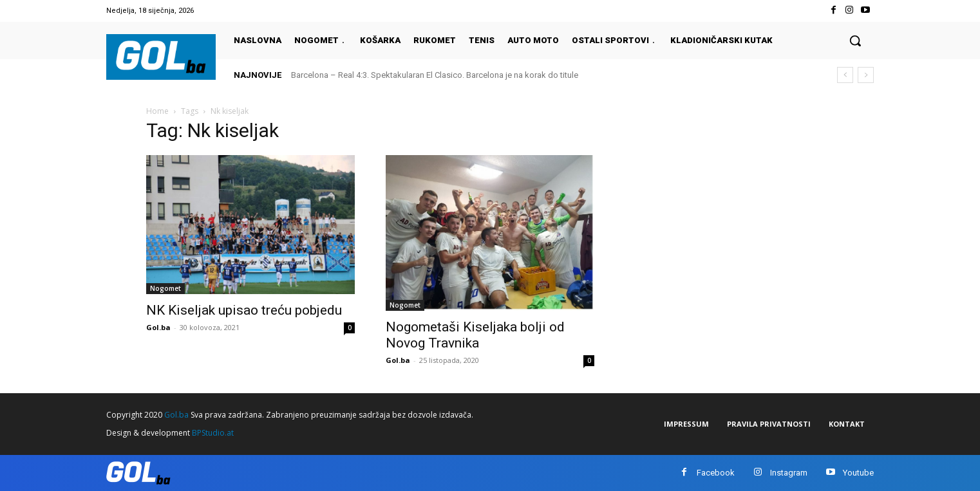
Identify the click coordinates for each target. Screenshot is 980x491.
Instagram (789, 473)
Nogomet (165, 288)
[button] (855, 41)
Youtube (858, 473)
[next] (866, 75)
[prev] (845, 75)
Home (157, 111)
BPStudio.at (213, 433)
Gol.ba (158, 327)
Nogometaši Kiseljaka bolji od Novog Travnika (475, 335)
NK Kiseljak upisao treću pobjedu (244, 310)
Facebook (716, 473)
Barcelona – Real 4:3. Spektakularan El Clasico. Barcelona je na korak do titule (435, 75)
